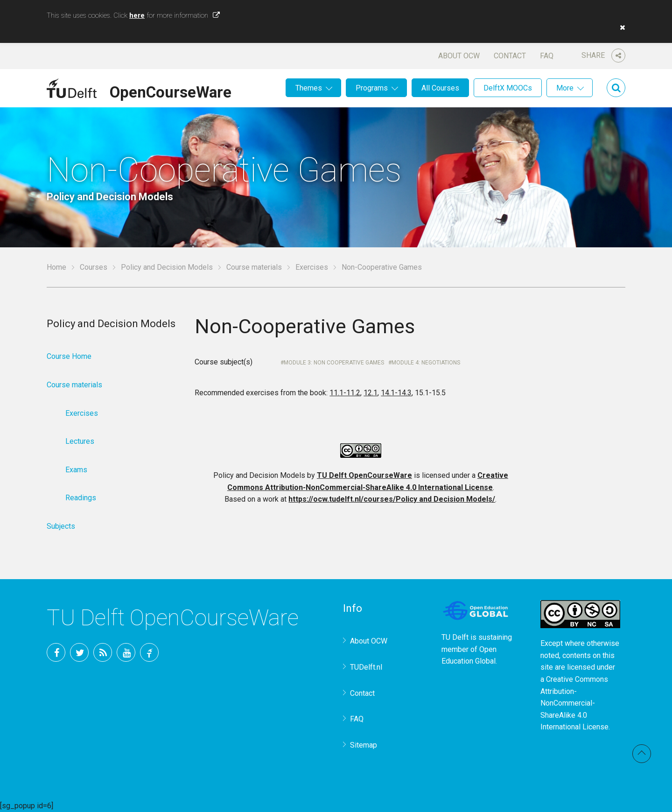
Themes (309, 88)
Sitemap (364, 745)
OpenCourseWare (171, 91)
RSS (103, 652)
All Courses (440, 88)
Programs (372, 88)
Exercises (312, 267)
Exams (76, 470)
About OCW (459, 56)
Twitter (79, 652)
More (565, 88)
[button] (620, 28)
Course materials (254, 267)
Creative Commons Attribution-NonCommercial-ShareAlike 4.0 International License (574, 703)
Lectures (80, 441)
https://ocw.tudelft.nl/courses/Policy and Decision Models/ (392, 499)
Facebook (56, 652)
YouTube (126, 652)
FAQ (547, 56)
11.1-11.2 (345, 393)
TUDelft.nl (366, 667)
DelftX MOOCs (508, 88)
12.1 (371, 393)
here (137, 15)
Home (56, 267)
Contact (510, 56)
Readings (81, 498)
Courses (94, 267)
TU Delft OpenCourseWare (364, 475)
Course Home (69, 356)
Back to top (642, 754)
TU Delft (149, 652)
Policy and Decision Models (167, 267)
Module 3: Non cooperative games (334, 363)
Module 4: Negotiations (426, 363)
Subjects (61, 526)
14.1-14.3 (396, 393)
